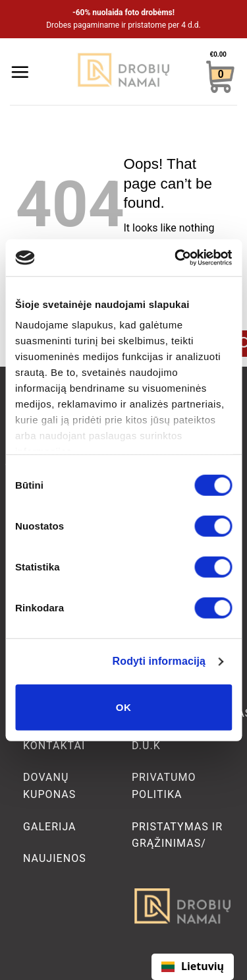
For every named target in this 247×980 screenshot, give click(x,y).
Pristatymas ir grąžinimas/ (177, 835)
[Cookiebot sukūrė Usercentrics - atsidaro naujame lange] (176, 258)
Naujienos (55, 858)
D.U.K (146, 746)
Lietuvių (193, 966)
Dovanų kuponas (49, 786)
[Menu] (20, 72)
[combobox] (193, 967)
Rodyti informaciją (159, 661)
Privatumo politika (164, 786)
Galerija (50, 827)
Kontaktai (54, 746)
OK (123, 707)
